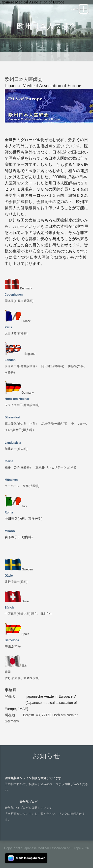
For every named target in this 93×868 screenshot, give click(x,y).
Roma (9, 512)
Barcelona (12, 640)
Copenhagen (14, 295)
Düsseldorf (13, 417)
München (11, 480)
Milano (10, 531)
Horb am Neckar (17, 399)
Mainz (9, 461)
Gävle (9, 576)
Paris (8, 327)
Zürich (9, 608)
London (10, 360)
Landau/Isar (13, 443)
